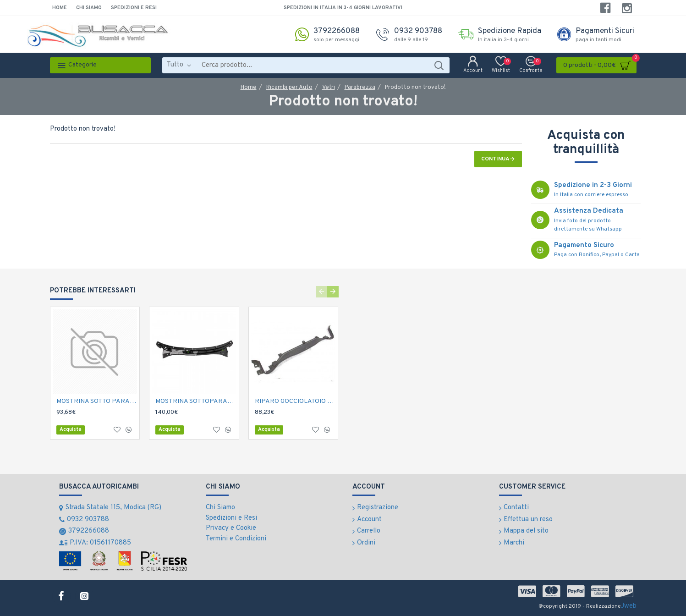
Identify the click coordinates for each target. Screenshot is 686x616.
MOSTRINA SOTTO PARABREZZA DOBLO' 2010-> (97, 401)
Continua (495, 159)
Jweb (628, 606)
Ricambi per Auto (289, 88)
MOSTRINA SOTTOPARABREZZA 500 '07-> (196, 401)
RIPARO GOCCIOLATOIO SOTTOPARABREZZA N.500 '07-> (295, 401)
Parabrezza (360, 88)
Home (249, 88)
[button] (321, 292)
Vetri (329, 88)
